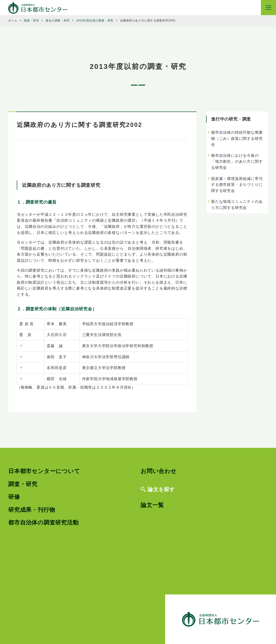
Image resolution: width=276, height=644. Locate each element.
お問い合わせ (159, 471)
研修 (14, 497)
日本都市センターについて (44, 471)
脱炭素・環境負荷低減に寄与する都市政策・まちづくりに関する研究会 (237, 185)
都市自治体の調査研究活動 (44, 522)
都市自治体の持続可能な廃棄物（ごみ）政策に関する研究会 (237, 138)
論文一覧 (152, 505)
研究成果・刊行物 (32, 510)
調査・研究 (23, 484)
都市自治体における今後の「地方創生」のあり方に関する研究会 (237, 162)
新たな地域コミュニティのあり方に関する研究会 (237, 205)
